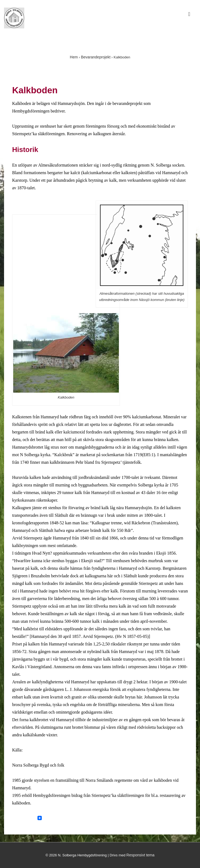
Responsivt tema (140, 855)
